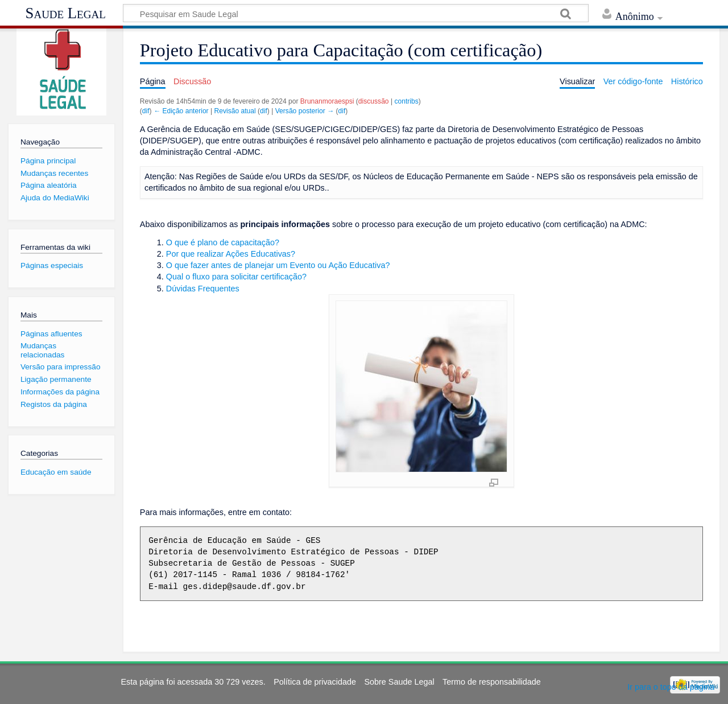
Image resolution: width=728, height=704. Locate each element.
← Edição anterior (181, 111)
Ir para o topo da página (671, 687)
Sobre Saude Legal (399, 682)
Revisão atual (235, 111)
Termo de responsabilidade (492, 682)
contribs (406, 101)
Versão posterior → (305, 111)
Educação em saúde (56, 472)
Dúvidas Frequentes (203, 289)
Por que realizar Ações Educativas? (231, 254)
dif (146, 111)
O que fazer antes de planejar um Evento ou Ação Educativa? (278, 265)
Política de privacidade (315, 682)
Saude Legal (66, 13)
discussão (374, 101)
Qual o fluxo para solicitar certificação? (236, 277)
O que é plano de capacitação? (223, 242)
